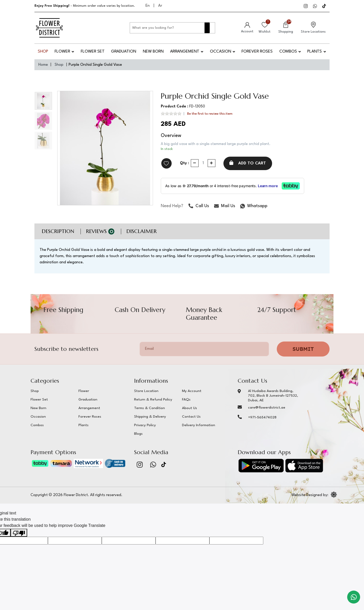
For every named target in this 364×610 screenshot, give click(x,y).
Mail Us (225, 207)
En (148, 6)
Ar (160, 6)
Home (43, 65)
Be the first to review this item (210, 114)
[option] (105, 148)
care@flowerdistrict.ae (267, 408)
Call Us (199, 207)
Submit (303, 349)
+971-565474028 (262, 417)
